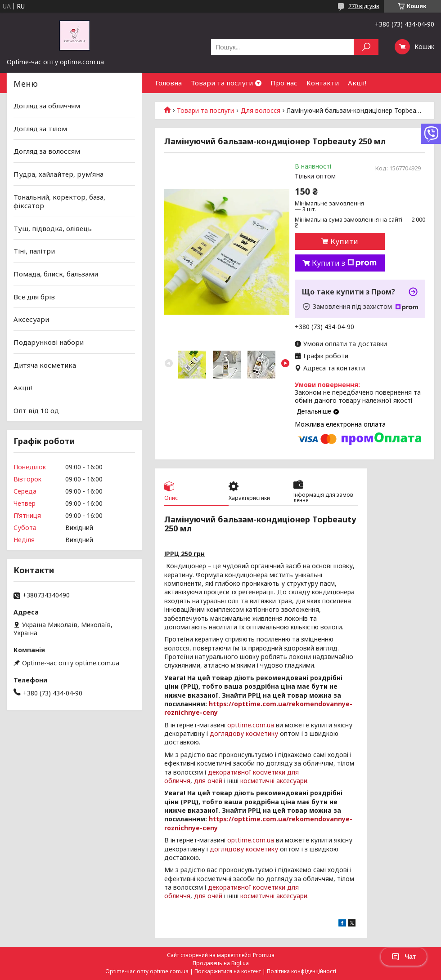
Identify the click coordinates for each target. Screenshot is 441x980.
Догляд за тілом (40, 129)
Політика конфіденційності (301, 971)
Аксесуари (31, 319)
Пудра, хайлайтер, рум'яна (58, 174)
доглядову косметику (244, 733)
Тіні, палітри (34, 251)
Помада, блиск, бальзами (56, 274)
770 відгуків (364, 6)
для (200, 781)
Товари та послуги (222, 83)
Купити (344, 241)
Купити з (344, 263)
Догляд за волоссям (47, 151)
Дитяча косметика (45, 365)
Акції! (357, 83)
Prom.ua (264, 955)
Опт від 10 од (36, 410)
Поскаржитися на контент (228, 971)
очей (215, 781)
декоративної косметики (247, 772)
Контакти (323, 83)
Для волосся (261, 111)
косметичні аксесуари (274, 781)
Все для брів (34, 297)
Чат (404, 957)
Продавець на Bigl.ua (221, 963)
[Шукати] (366, 47)
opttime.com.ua (251, 725)
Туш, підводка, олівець (53, 228)
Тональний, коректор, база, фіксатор (59, 201)
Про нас (284, 83)
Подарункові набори (49, 342)
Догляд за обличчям (47, 106)
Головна (169, 83)
